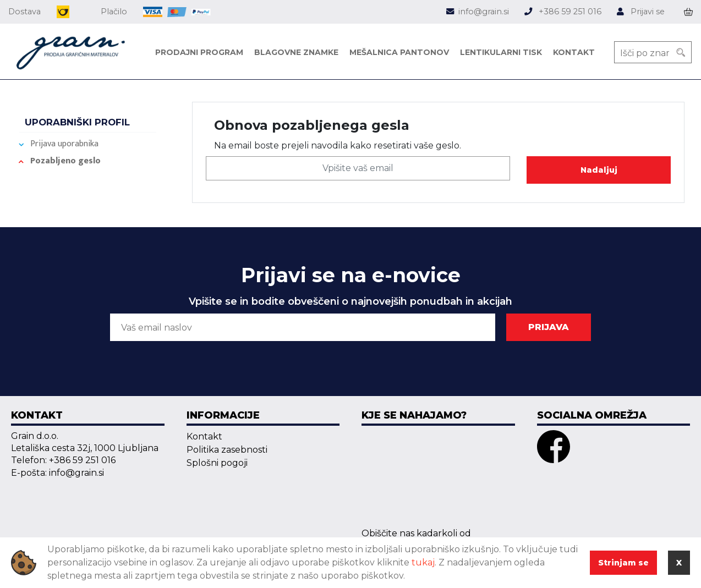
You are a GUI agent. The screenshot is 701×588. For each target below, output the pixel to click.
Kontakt (574, 52)
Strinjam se (623, 563)
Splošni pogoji (217, 463)
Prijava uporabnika (64, 144)
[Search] (681, 52)
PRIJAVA (549, 327)
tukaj (423, 562)
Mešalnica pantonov (399, 52)
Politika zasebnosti (227, 450)
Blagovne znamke (296, 52)
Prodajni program (199, 52)
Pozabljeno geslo (65, 161)
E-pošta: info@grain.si (57, 473)
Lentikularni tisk (501, 52)
